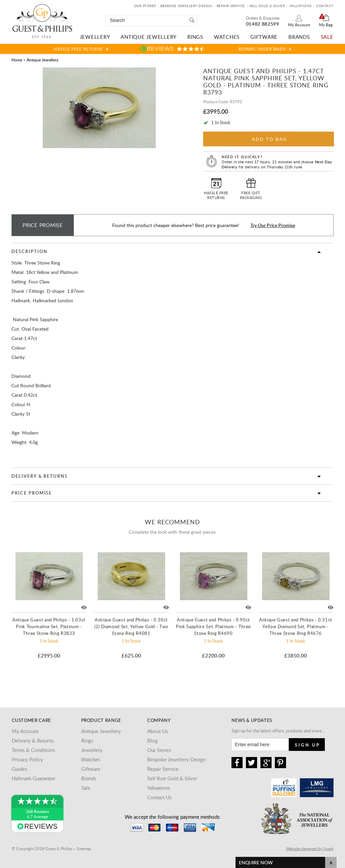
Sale (327, 37)
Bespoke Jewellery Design (186, 6)
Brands (299, 37)
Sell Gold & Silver (267, 6)
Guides (19, 769)
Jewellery (95, 37)
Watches (227, 37)
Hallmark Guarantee (34, 778)
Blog (152, 740)
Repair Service (231, 6)
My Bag (326, 25)
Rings (195, 37)
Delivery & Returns (40, 476)
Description (29, 251)
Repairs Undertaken (262, 49)
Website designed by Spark (310, 848)
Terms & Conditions (33, 750)
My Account (299, 25)
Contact (325, 6)
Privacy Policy (27, 759)
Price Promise (32, 493)
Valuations (301, 6)
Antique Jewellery (149, 37)
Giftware (264, 37)
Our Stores (145, 6)
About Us (158, 731)
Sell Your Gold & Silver (172, 778)
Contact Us (159, 797)
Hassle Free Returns (78, 49)
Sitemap (84, 848)
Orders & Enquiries (263, 18)
